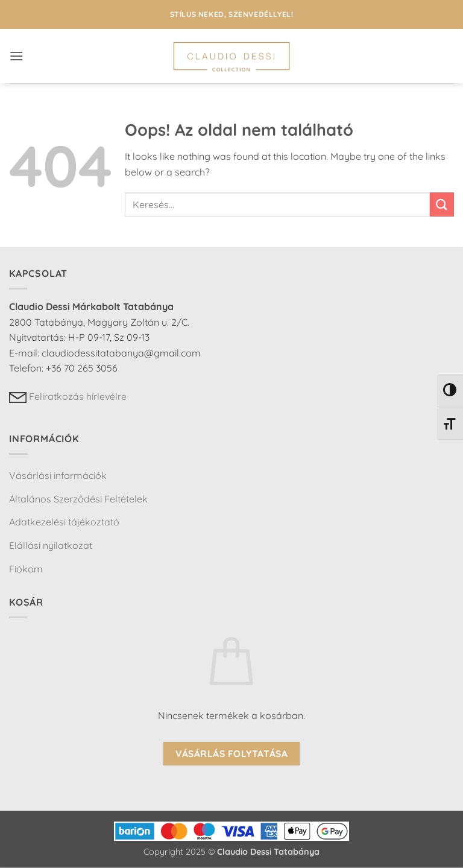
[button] (16, 56)
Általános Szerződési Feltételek (78, 499)
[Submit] (442, 204)
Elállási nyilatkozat (51, 545)
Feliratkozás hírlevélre (68, 396)
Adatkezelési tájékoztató (64, 522)
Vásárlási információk (58, 475)
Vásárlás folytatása (232, 753)
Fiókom (26, 569)
